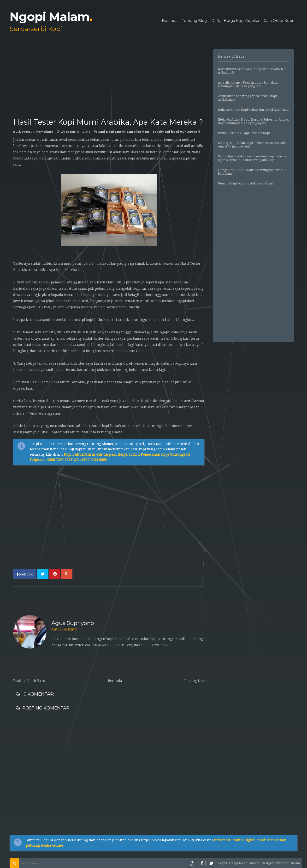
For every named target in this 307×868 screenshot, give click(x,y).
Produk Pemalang (38, 132)
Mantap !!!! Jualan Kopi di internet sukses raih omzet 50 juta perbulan (252, 145)
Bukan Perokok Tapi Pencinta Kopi (244, 133)
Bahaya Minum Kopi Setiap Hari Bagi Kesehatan (253, 110)
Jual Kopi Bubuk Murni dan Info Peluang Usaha (82, 432)
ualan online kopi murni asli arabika (173, 146)
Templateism (290, 863)
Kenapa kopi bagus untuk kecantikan (245, 183)
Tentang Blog (194, 21)
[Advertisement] (110, 83)
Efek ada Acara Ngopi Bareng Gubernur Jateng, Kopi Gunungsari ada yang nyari (253, 121)
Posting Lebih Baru (29, 681)
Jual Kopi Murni (111, 132)
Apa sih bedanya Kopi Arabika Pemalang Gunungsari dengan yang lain (248, 84)
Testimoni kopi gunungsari (176, 132)
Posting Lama (196, 681)
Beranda (170, 21)
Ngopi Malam (51, 17)
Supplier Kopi (139, 132)
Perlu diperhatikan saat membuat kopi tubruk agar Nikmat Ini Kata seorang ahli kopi (252, 158)
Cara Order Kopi (278, 21)
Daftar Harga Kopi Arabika (235, 21)
